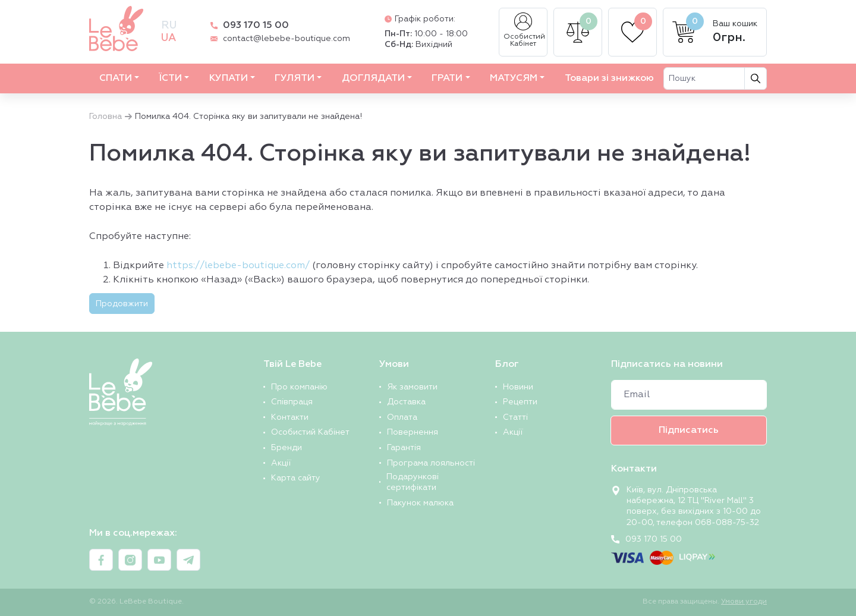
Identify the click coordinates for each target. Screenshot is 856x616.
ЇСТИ (170, 78)
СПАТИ (116, 78)
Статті (515, 417)
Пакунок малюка (420, 503)
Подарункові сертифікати (413, 482)
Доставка (406, 402)
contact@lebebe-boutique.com (287, 39)
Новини (518, 387)
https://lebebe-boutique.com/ (238, 266)
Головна (106, 117)
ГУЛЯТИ (295, 78)
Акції (281, 463)
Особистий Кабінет (524, 30)
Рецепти (520, 402)
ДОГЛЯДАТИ (373, 78)
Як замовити (412, 387)
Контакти (290, 417)
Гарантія (404, 448)
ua (169, 38)
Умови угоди (744, 602)
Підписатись (689, 430)
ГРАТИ (447, 78)
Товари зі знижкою (609, 78)
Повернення (413, 432)
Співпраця (292, 402)
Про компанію (299, 387)
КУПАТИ (229, 78)
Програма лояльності (431, 463)
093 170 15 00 (256, 26)
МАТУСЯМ (514, 78)
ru (169, 26)
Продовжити (122, 304)
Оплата (402, 417)
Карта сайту (296, 478)
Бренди (287, 448)
